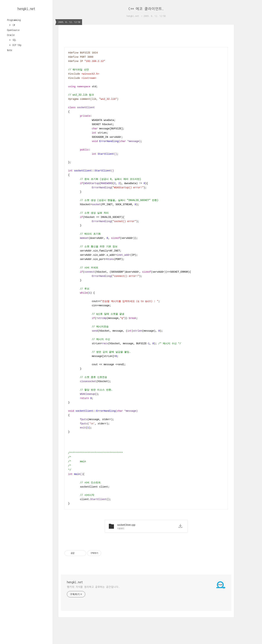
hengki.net (26, 9)
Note (10, 50)
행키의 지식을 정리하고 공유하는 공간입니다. (93, 587)
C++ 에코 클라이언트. (146, 9)
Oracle (11, 35)
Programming (14, 20)
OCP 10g (16, 45)
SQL (14, 40)
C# (13, 25)
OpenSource (13, 30)
